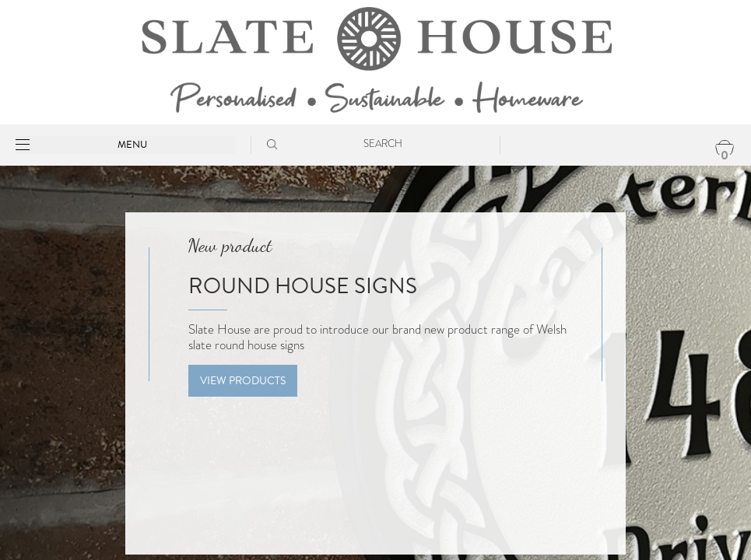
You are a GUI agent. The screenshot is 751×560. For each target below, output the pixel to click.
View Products (243, 381)
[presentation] (21, 388)
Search (383, 143)
